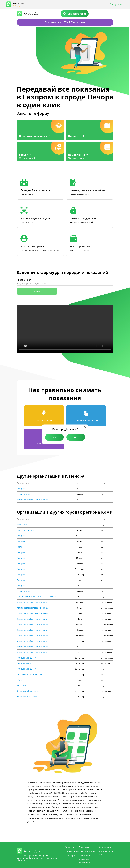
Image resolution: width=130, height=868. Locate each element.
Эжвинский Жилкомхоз (28, 691)
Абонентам (70, 847)
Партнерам (71, 856)
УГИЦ (19, 680)
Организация (23, 483)
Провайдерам (72, 851)
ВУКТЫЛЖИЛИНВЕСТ (27, 530)
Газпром (21, 489)
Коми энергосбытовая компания (33, 500)
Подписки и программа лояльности (84, 859)
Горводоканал (24, 494)
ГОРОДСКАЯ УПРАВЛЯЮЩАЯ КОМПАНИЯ (37, 597)
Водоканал (22, 525)
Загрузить (116, 4)
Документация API (106, 853)
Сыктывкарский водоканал (30, 674)
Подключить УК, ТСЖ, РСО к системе (65, 22)
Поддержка (84, 847)
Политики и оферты (88, 851)
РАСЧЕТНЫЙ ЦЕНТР (26, 658)
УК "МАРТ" (22, 686)
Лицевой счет (24, 280)
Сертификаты (106, 847)
